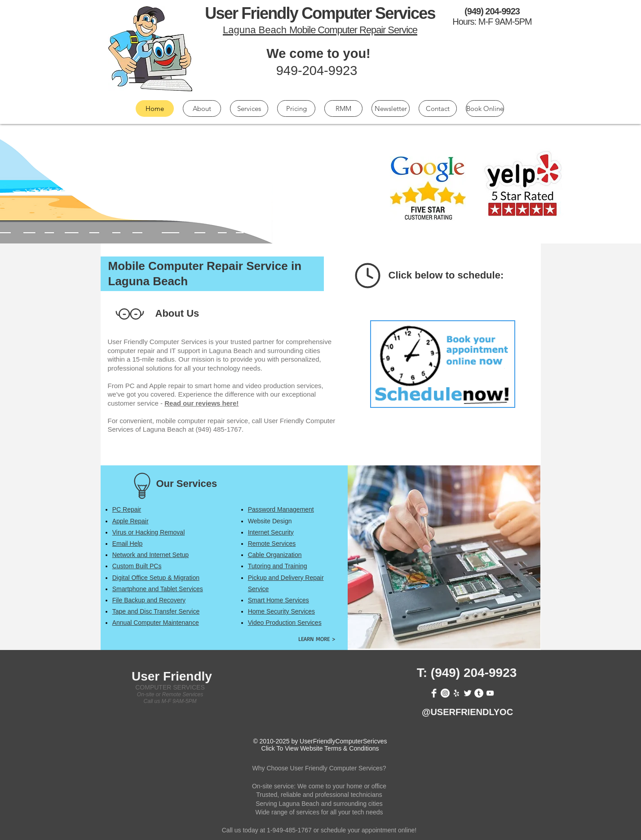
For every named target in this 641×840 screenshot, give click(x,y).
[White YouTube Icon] (490, 693)
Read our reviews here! (201, 403)
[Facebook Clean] (434, 693)
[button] (127, 509)
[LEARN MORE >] (317, 639)
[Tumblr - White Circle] (479, 693)
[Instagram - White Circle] (445, 693)
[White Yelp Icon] (456, 693)
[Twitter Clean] (468, 693)
